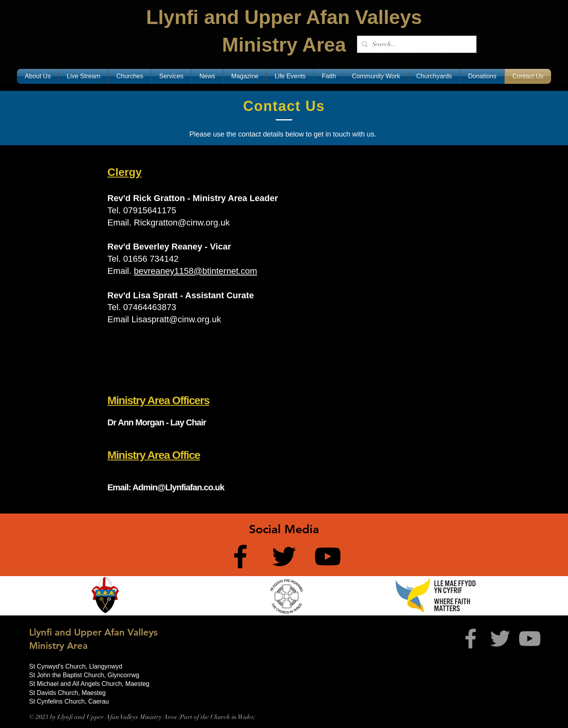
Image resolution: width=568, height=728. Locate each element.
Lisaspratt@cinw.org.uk (176, 319)
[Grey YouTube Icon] (530, 638)
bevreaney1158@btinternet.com (195, 271)
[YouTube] (328, 556)
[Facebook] (240, 556)
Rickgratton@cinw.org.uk (182, 223)
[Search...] (416, 44)
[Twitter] (284, 556)
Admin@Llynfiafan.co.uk (178, 487)
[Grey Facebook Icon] (471, 638)
